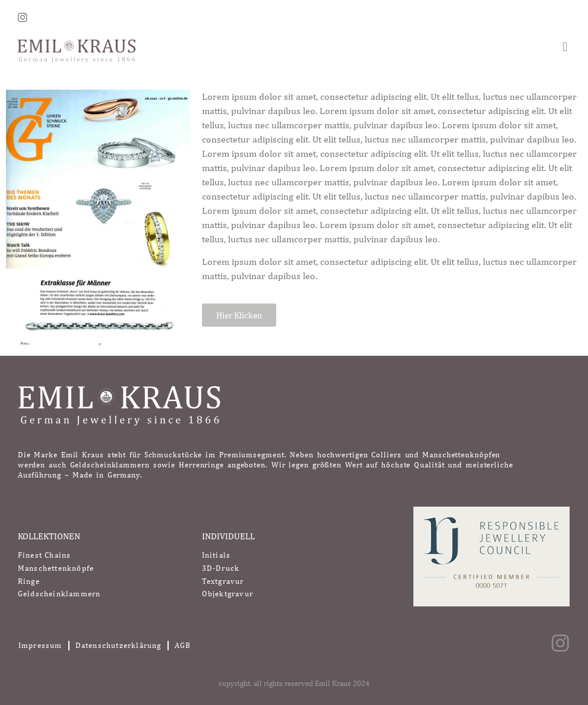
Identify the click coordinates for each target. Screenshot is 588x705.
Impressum (40, 645)
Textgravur (223, 581)
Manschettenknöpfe (56, 568)
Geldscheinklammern (59, 594)
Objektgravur (227, 594)
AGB (183, 645)
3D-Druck (221, 568)
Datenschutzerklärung (118, 645)
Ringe (29, 581)
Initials (216, 555)
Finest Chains (45, 555)
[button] (565, 47)
